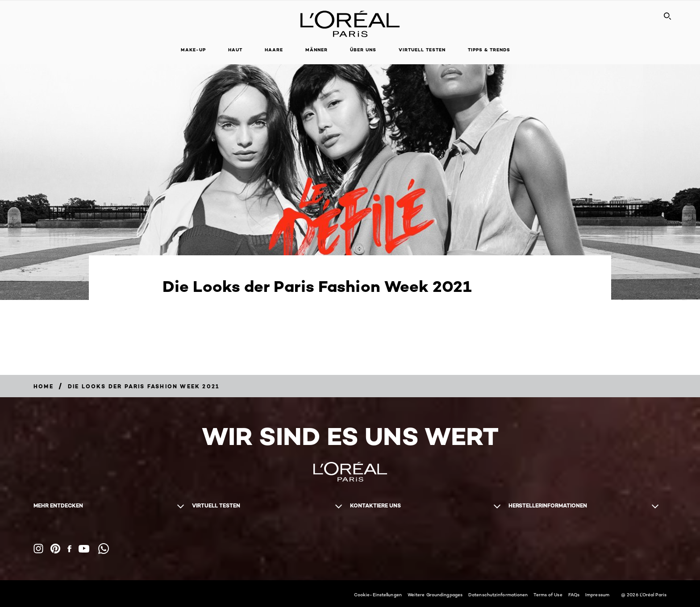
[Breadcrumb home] (44, 386)
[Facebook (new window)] (69, 549)
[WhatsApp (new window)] (104, 549)
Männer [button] (317, 50)
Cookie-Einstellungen (378, 595)
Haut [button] (235, 50)
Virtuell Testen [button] (422, 50)
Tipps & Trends (489, 50)
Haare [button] (274, 50)
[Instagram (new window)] (38, 549)
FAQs (574, 595)
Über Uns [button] (363, 50)
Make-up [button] (193, 50)
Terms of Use (548, 595)
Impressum (597, 595)
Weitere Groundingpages (435, 595)
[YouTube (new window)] (84, 549)
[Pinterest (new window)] (55, 549)
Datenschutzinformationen (498, 595)
